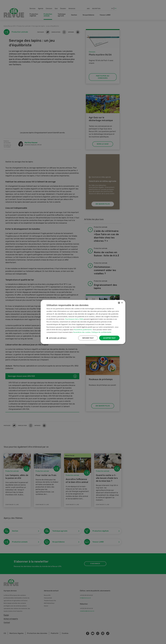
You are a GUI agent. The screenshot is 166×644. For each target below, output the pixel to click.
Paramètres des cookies (82, 332)
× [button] (122, 303)
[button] (56, 338)
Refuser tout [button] (88, 338)
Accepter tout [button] (109, 338)
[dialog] (83, 322)
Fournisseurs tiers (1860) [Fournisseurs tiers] (74, 319)
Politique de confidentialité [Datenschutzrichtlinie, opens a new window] (101, 332)
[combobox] (119, 303)
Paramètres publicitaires (83, 330)
